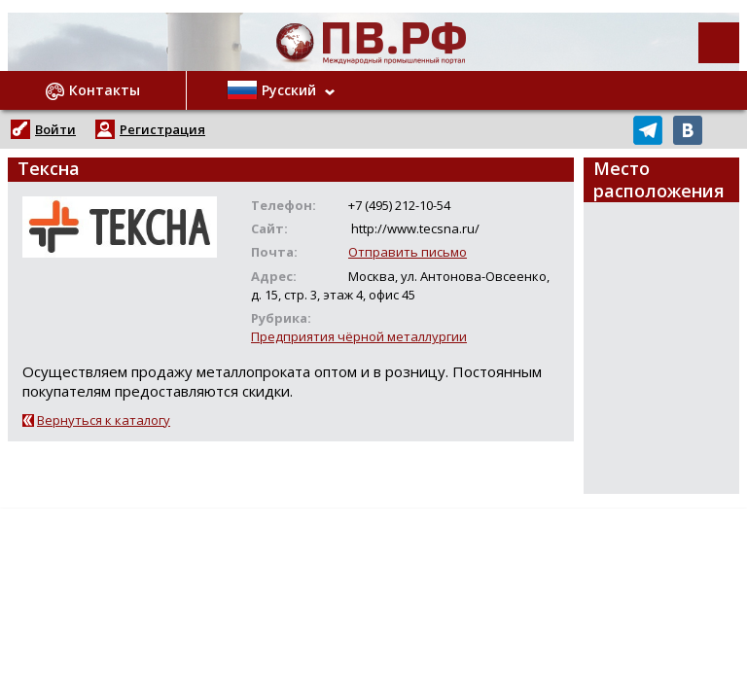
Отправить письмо (408, 252)
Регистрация (162, 129)
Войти (55, 129)
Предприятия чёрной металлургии (359, 336)
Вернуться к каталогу (104, 420)
